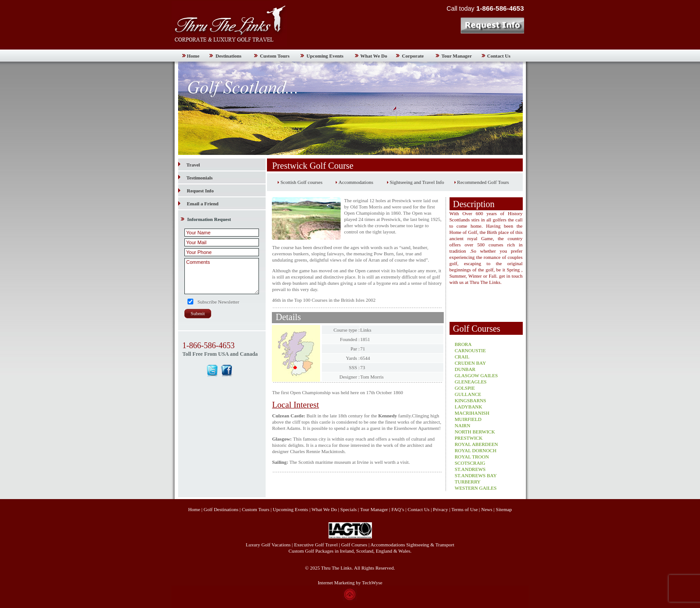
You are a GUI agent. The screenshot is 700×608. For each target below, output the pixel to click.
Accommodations (356, 182)
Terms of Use (465, 509)
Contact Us (499, 56)
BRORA (463, 344)
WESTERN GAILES (476, 488)
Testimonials (196, 178)
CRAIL (462, 357)
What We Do (374, 56)
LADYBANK (469, 407)
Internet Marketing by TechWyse (350, 583)
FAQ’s (398, 509)
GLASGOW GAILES (477, 375)
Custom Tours (275, 56)
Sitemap (504, 509)
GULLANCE (468, 394)
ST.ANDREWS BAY (476, 475)
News (487, 509)
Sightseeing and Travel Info (417, 182)
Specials (348, 509)
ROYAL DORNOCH (476, 450)
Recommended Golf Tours (483, 182)
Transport (445, 545)
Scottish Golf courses (301, 182)
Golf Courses (354, 545)
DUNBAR (465, 369)
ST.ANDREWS (470, 469)
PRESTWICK (469, 438)
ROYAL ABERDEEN (477, 444)
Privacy (441, 509)
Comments (222, 276)
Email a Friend (203, 204)
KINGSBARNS (471, 400)
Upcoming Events (325, 56)
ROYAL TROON (472, 457)
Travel (189, 165)
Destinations (229, 56)
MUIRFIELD (468, 419)
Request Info (200, 191)
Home (193, 56)
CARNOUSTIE (471, 350)
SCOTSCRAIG (470, 463)
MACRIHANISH (472, 413)
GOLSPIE (465, 388)
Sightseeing (418, 545)
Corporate (413, 56)
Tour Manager (457, 56)
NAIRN (463, 425)
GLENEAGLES (471, 382)
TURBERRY (468, 482)
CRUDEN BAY (471, 363)
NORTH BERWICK (475, 432)
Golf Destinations (221, 509)
